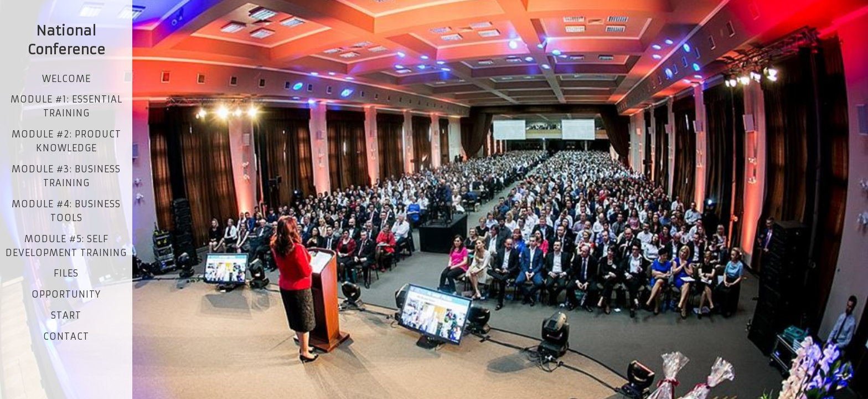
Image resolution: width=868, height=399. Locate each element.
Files (66, 273)
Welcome (66, 79)
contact (66, 336)
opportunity (66, 294)
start (66, 315)
